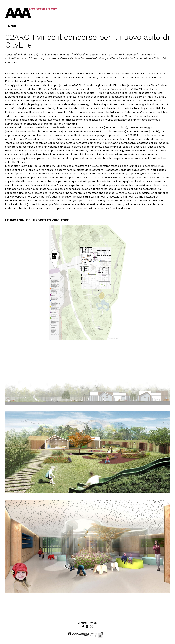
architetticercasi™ (43, 9)
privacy (93, 623)
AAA (17, 13)
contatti (82, 623)
